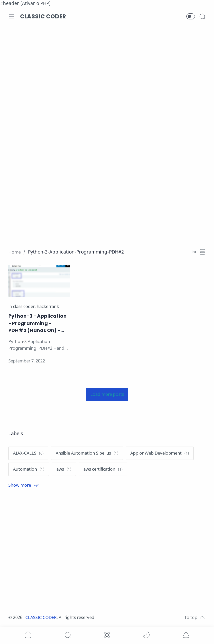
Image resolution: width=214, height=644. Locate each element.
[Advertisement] (107, 82)
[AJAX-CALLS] (28, 453)
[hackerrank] (48, 307)
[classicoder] (24, 307)
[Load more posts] (107, 394)
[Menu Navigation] (12, 16)
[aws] (64, 469)
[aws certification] (103, 469)
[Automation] (29, 469)
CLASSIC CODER (43, 16)
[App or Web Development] (160, 453)
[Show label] (24, 485)
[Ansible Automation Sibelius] (87, 453)
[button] (191, 16)
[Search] (202, 16)
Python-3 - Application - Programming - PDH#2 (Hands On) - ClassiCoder (37, 324)
